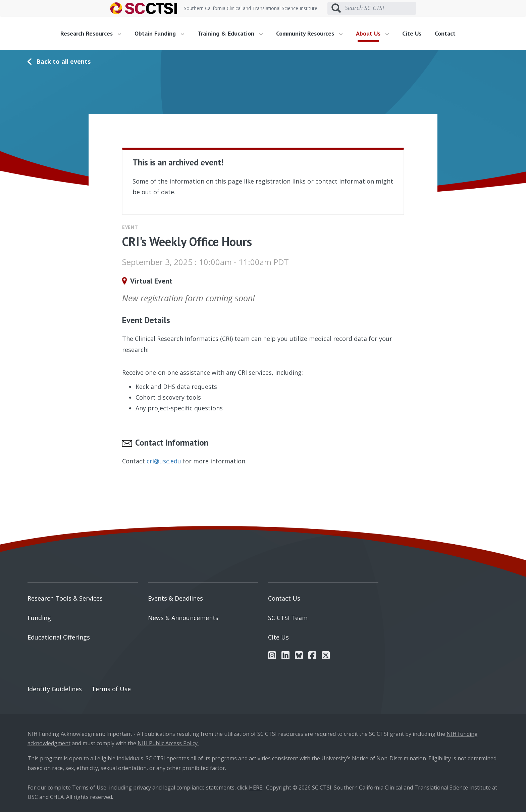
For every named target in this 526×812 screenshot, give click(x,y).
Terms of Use (111, 689)
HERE (256, 788)
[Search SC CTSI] (380, 8)
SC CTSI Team (288, 618)
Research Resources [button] (91, 33)
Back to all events (63, 61)
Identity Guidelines (55, 689)
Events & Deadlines (175, 598)
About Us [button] (372, 33)
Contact (445, 33)
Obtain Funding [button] (159, 33)
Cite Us (412, 33)
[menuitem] (93, 34)
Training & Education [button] (230, 33)
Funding (39, 618)
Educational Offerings (59, 637)
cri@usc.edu (164, 461)
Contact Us (284, 598)
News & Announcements (183, 618)
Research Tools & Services (65, 598)
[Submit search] (336, 8)
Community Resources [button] (309, 33)
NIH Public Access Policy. (168, 743)
